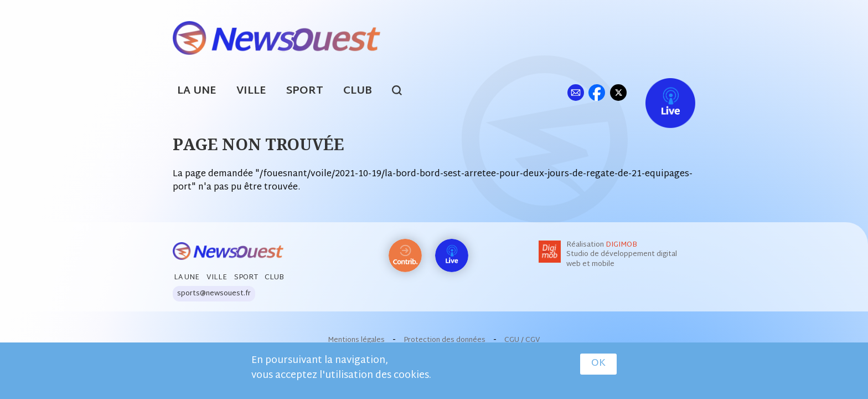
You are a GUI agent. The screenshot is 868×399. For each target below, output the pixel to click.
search (403, 92)
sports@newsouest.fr (214, 294)
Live (659, 92)
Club (358, 91)
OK (598, 366)
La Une (197, 91)
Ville (251, 91)
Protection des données (445, 340)
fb (596, 92)
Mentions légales (356, 340)
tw (618, 92)
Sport (305, 91)
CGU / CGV (522, 340)
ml (575, 92)
